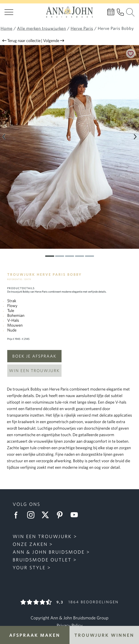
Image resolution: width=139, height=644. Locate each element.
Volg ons (27, 504)
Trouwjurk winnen (104, 635)
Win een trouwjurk (34, 371)
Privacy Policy (70, 625)
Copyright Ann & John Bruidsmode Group (69, 618)
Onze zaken (30, 544)
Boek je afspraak (34, 356)
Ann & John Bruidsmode (49, 552)
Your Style (29, 567)
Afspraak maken (35, 635)
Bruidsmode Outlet (42, 560)
